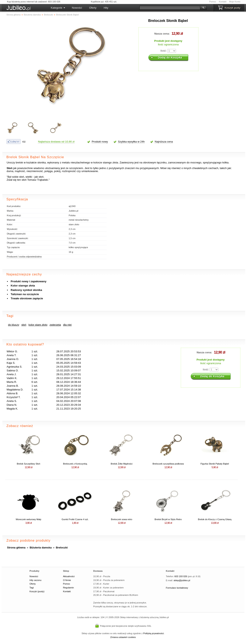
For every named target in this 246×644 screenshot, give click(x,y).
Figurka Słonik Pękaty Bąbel (215, 464)
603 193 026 (181, 576)
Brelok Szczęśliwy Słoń (28, 464)
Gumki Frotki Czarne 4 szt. (75, 519)
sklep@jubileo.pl (182, 580)
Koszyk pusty (232, 8)
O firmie (67, 580)
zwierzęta (55, 325)
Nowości (77, 8)
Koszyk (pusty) (37, 591)
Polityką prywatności (154, 633)
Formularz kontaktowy (177, 588)
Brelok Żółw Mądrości (122, 464)
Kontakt (223, 2)
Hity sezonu (35, 580)
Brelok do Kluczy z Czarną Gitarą (215, 519)
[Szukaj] (170, 8)
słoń (24, 325)
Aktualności (69, 576)
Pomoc (213, 2)
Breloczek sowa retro (122, 519)
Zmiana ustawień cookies (123, 637)
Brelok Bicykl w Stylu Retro (168, 519)
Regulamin (68, 588)
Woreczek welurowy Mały (28, 519)
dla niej (67, 325)
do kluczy (14, 325)
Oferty (93, 8)
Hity (106, 8)
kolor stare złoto (38, 325)
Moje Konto (235, 2)
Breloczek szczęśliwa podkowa (168, 464)
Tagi (32, 588)
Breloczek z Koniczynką (75, 464)
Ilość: (164, 51)
